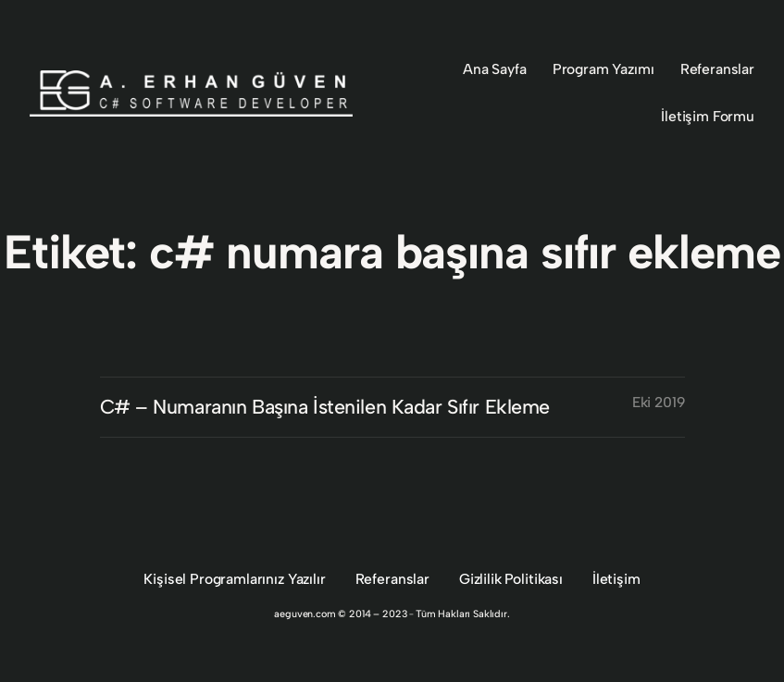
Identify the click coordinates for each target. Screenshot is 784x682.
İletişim (616, 579)
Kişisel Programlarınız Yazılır (234, 579)
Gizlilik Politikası (511, 579)
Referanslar (392, 579)
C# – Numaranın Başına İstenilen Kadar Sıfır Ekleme (325, 407)
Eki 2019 (659, 402)
